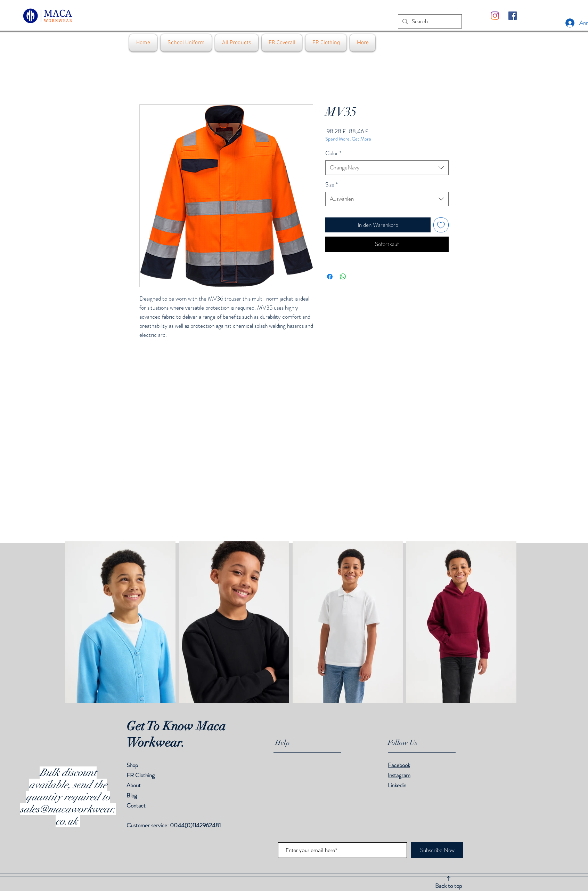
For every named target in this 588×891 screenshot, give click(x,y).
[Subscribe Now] (437, 850)
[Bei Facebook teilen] (330, 277)
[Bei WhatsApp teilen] (343, 277)
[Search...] (429, 22)
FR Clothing (141, 775)
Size (332, 185)
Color (333, 153)
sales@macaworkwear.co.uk (68, 815)
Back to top (448, 886)
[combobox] (387, 168)
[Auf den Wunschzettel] (441, 225)
